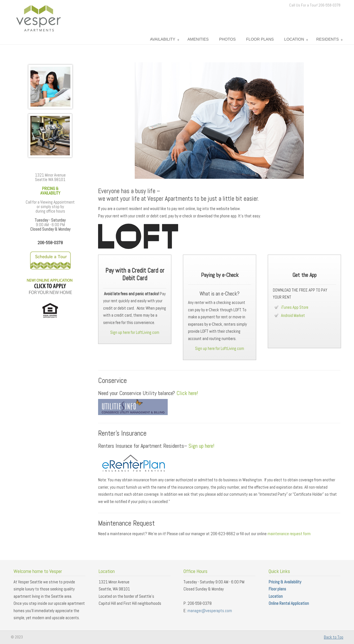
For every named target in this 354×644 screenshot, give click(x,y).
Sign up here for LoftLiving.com (135, 332)
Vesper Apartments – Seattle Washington (38, 18)
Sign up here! (201, 446)
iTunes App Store (295, 307)
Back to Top (334, 637)
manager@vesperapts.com (210, 611)
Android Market (293, 315)
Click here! (187, 393)
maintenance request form (289, 534)
